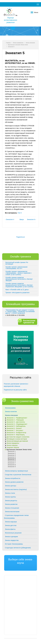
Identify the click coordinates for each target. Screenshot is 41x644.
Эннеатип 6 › (31, 219)
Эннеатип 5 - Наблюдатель (16, 426)
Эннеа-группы (10, 497)
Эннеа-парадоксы (13, 443)
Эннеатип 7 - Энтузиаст (15, 431)
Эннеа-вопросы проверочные (16, 471)
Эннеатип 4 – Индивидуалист (17, 424)
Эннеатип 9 (12, 467)
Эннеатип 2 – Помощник (15, 420)
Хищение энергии (13, 447)
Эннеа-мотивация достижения (17, 441)
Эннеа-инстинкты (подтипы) (16, 489)
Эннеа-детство (11, 525)
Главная (8, 43)
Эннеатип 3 (12, 455)
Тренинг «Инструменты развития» (18, 293)
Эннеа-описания (30, 43)
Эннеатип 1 (12, 451)
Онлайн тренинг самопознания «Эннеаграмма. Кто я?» (16, 268)
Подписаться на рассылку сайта (15, 390)
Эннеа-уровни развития (14, 482)
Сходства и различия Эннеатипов (18, 475)
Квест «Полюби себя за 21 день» (17, 290)
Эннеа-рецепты (11, 501)
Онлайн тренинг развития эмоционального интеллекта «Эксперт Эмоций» (19, 279)
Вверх (20, 219)
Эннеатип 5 (12, 459)
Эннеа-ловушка (12, 445)
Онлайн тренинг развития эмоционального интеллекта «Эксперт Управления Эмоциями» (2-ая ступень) (19, 285)
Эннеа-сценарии (11, 537)
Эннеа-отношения (12, 508)
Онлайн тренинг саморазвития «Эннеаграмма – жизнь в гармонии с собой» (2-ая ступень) (18, 273)
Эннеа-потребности (13, 478)
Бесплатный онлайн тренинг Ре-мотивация (17, 263)
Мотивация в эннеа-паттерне (17, 439)
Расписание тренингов (27, 322)
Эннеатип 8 (12, 465)
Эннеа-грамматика (18, 43)
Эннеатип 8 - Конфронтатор (16, 433)
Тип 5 (20, 213)
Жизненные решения (13, 533)
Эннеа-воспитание (12, 512)
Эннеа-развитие (11, 504)
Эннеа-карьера (11, 522)
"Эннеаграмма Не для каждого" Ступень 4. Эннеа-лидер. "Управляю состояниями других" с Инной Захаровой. (20, 311)
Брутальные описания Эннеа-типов (18, 45)
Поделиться (20, 237)
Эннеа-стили (10, 493)
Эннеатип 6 (12, 461)
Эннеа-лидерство (12, 540)
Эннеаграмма (10, 408)
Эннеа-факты (10, 529)
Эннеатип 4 (12, 457)
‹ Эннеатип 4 (10, 219)
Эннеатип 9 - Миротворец (16, 435)
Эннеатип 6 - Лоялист (14, 428)
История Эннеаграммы (14, 544)
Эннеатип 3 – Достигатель (16, 422)
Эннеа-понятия (11, 411)
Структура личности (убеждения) (18, 548)
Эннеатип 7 (12, 463)
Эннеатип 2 (12, 453)
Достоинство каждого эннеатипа (18, 437)
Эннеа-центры (11, 486)
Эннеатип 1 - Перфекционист (17, 418)
